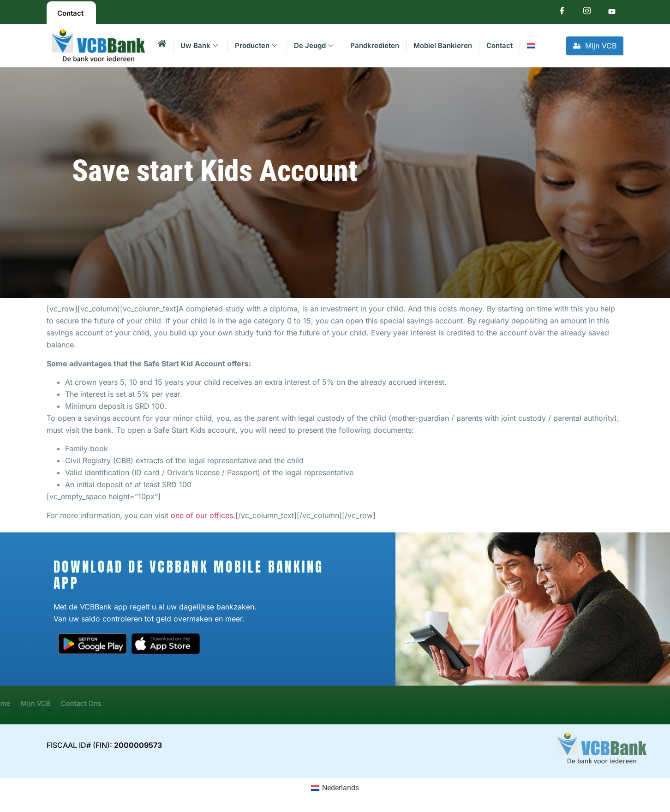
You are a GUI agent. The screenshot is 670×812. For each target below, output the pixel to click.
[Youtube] (612, 13)
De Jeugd (314, 45)
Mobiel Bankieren (443, 45)
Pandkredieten (375, 45)
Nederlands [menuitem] (341, 788)
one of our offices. (203, 515)
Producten (256, 45)
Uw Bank (199, 45)
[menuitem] (531, 46)
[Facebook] (562, 13)
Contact (500, 45)
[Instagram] (587, 13)
